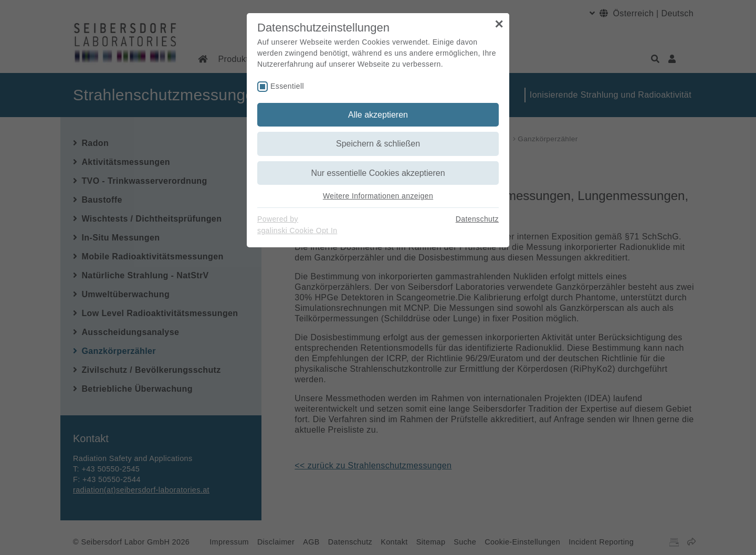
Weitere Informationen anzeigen (378, 196)
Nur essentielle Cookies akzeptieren (378, 173)
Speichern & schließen (378, 144)
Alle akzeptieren (378, 115)
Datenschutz (477, 219)
